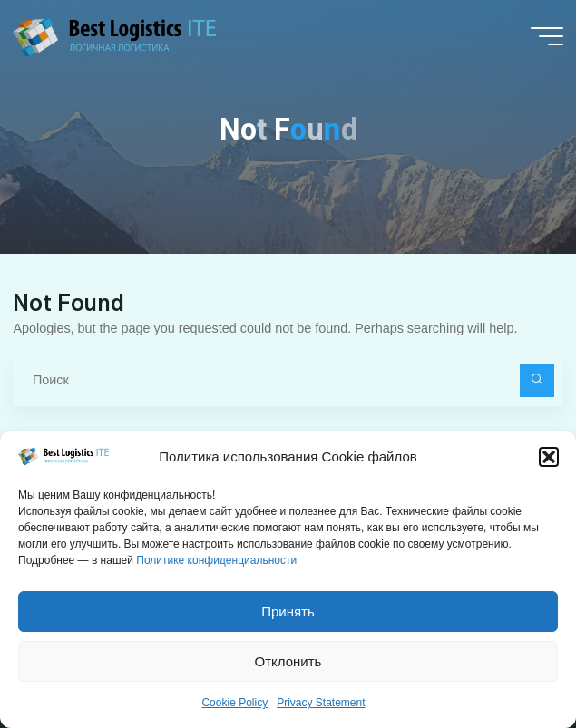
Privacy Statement (321, 707)
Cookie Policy (234, 707)
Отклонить (288, 666)
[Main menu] (547, 36)
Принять (288, 616)
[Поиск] (537, 380)
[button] (549, 461)
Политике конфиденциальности (216, 565)
